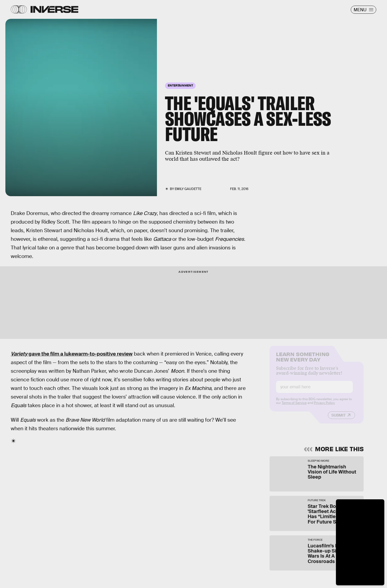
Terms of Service (294, 407)
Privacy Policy (324, 407)
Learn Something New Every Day (303, 360)
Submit (338, 419)
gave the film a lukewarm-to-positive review (72, 354)
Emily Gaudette (188, 189)
